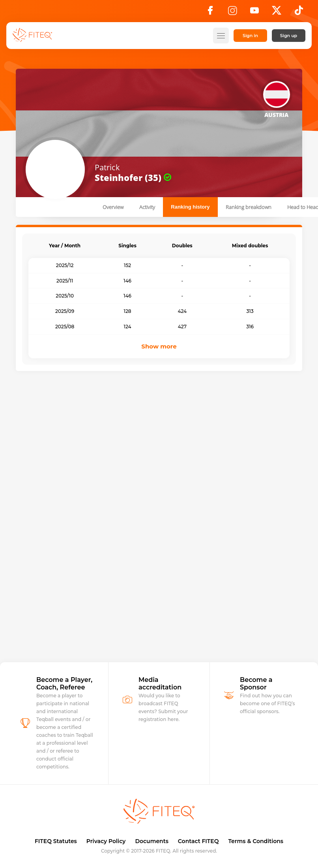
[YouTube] (254, 13)
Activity (147, 207)
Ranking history (190, 207)
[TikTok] (299, 13)
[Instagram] (232, 13)
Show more (159, 346)
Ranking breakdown (249, 207)
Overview (113, 207)
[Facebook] (210, 13)
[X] (277, 13)
